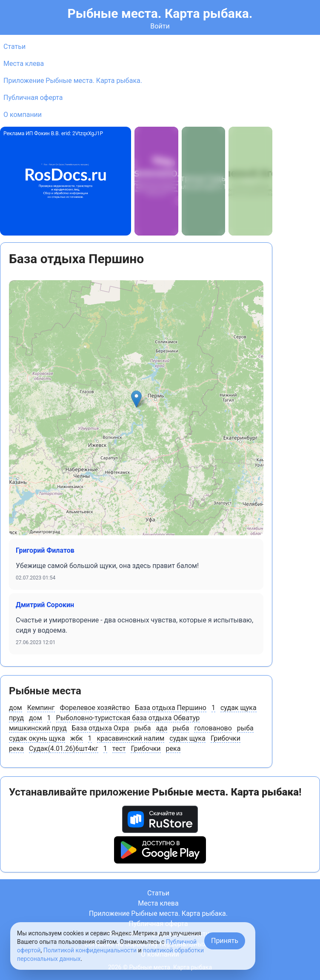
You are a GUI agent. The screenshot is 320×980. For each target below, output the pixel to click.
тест (119, 748)
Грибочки (226, 738)
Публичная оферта (33, 98)
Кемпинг (41, 708)
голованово (213, 728)
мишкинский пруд (38, 728)
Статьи (14, 47)
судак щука (239, 708)
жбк (77, 738)
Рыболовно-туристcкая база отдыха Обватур (128, 718)
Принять (225, 941)
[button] (136, 399)
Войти (160, 26)
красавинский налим (131, 738)
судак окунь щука (37, 738)
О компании (23, 115)
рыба (142, 728)
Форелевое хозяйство (95, 708)
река (16, 748)
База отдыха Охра (101, 728)
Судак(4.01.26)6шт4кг (64, 748)
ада (161, 728)
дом (16, 708)
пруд (16, 718)
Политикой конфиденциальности (90, 950)
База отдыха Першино (171, 708)
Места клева (24, 64)
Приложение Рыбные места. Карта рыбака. (73, 81)
